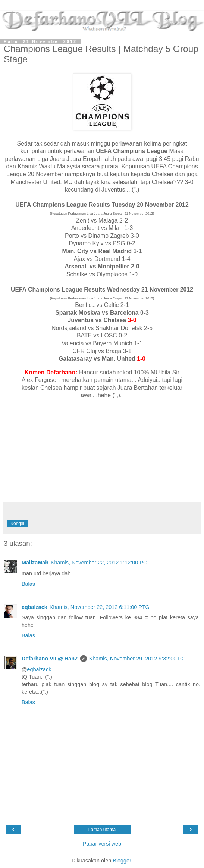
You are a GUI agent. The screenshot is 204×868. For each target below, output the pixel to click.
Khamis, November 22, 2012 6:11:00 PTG (100, 607)
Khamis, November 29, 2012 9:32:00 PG (137, 659)
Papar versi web (102, 844)
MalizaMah (35, 563)
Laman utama (102, 830)
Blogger (122, 861)
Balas (28, 584)
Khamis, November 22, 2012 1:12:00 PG (99, 563)
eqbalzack (34, 607)
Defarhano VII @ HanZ (50, 659)
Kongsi (17, 523)
